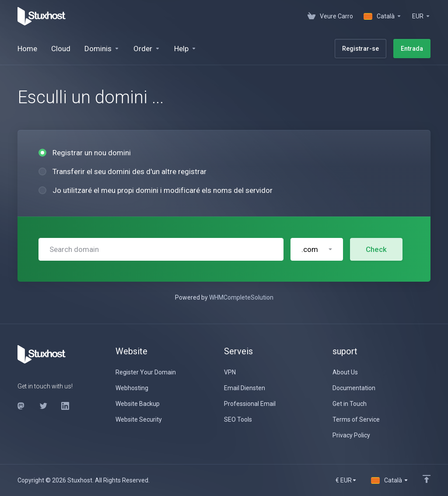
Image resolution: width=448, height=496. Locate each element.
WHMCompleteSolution (241, 297)
